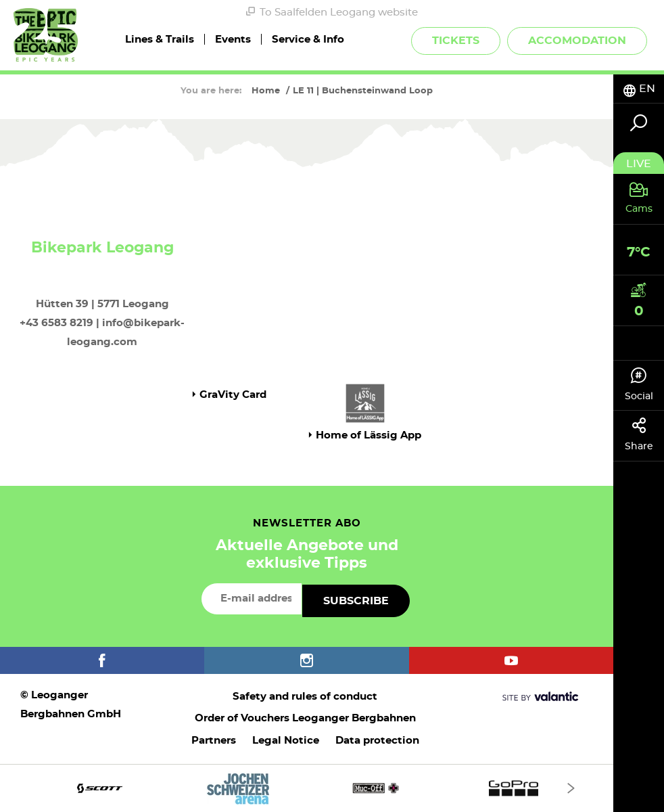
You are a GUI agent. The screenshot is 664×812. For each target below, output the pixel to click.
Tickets (456, 41)
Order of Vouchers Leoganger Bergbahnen (305, 718)
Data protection (377, 741)
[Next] (571, 788)
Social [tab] (639, 384)
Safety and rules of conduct (305, 697)
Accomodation (577, 41)
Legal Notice (286, 741)
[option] (307, 788)
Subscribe (356, 601)
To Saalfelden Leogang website (332, 12)
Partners (214, 741)
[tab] (639, 89)
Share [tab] (639, 434)
